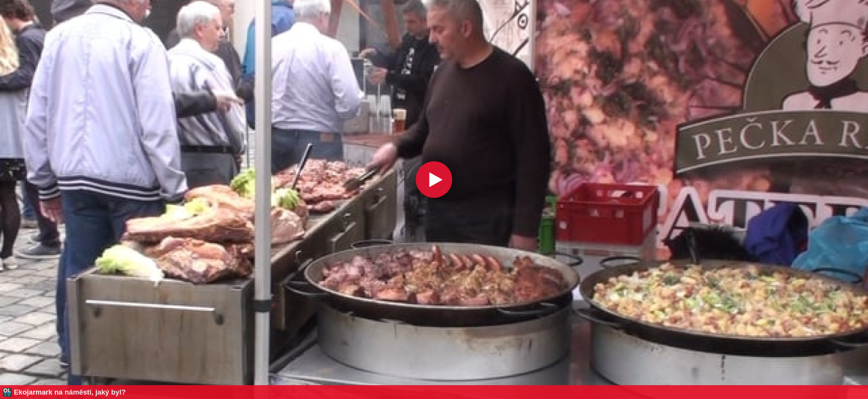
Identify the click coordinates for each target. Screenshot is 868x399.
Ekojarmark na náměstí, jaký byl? (70, 392)
